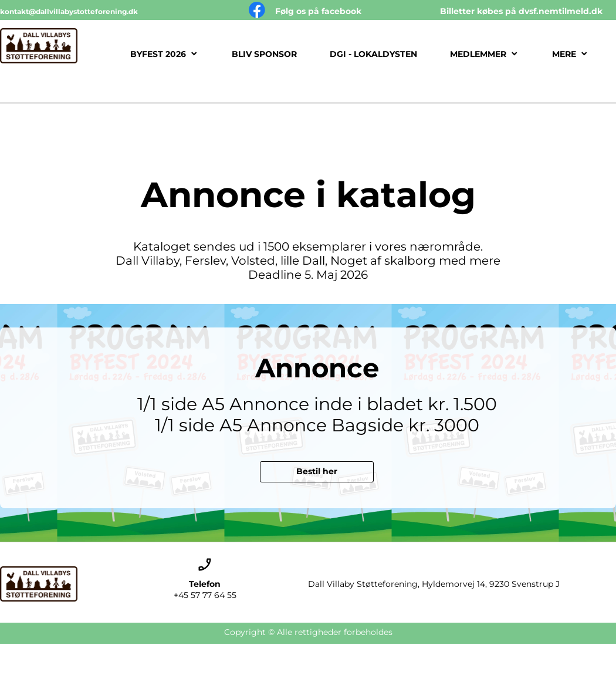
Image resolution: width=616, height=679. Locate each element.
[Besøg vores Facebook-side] (257, 10)
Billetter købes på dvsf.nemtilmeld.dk (521, 11)
